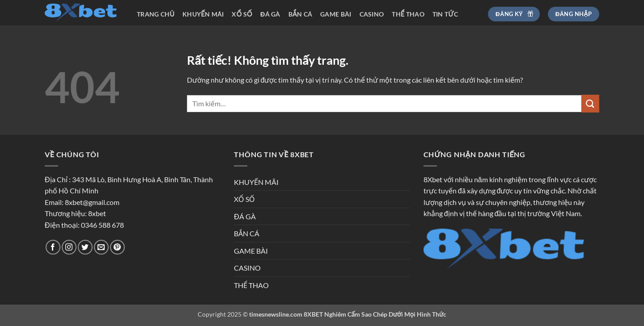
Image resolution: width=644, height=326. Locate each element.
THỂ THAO (408, 14)
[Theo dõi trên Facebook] (53, 247)
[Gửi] (590, 103)
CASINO (372, 14)
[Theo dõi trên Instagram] (69, 247)
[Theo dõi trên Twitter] (85, 247)
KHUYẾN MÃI (203, 14)
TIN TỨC (445, 14)
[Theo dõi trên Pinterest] (117, 247)
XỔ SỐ (242, 14)
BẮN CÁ (300, 14)
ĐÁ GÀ (270, 14)
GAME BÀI (336, 14)
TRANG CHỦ (156, 14)
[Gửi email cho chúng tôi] (101, 247)
